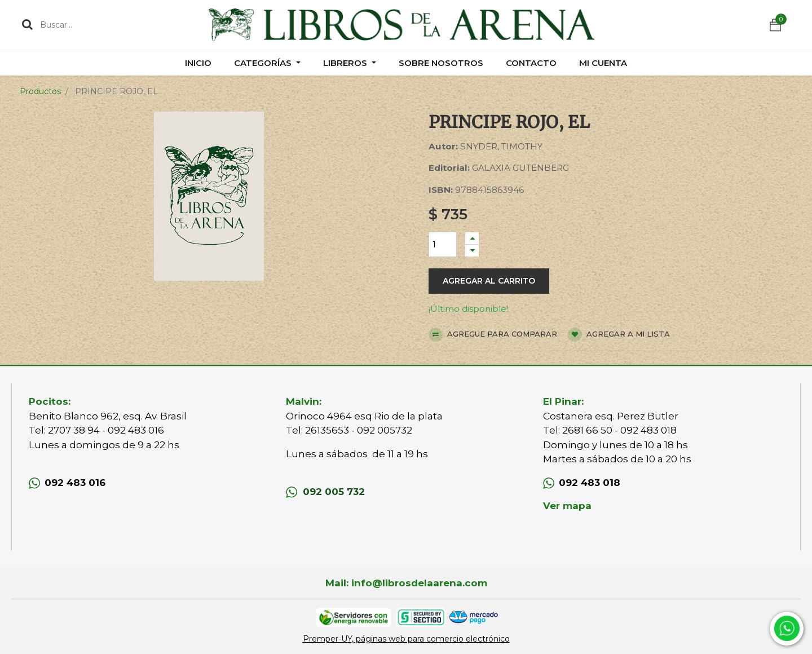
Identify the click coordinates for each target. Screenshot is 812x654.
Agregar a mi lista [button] (619, 335)
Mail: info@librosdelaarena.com (406, 583)
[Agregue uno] (472, 238)
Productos (40, 91)
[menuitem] (198, 63)
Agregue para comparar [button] (493, 335)
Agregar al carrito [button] (489, 281)
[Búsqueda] (27, 24)
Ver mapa (567, 506)
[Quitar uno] (472, 251)
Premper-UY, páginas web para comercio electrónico (406, 639)
